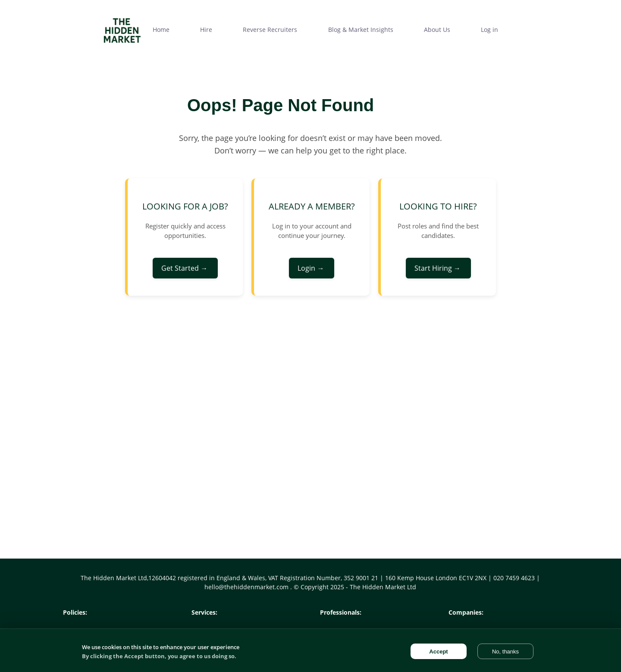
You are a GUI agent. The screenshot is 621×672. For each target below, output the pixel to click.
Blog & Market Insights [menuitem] (361, 30)
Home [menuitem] (161, 30)
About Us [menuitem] (437, 30)
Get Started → (185, 268)
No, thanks (505, 652)
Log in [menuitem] (489, 30)
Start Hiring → (438, 268)
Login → (312, 268)
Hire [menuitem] (206, 30)
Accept (438, 652)
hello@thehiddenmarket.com (247, 587)
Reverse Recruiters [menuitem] (270, 30)
